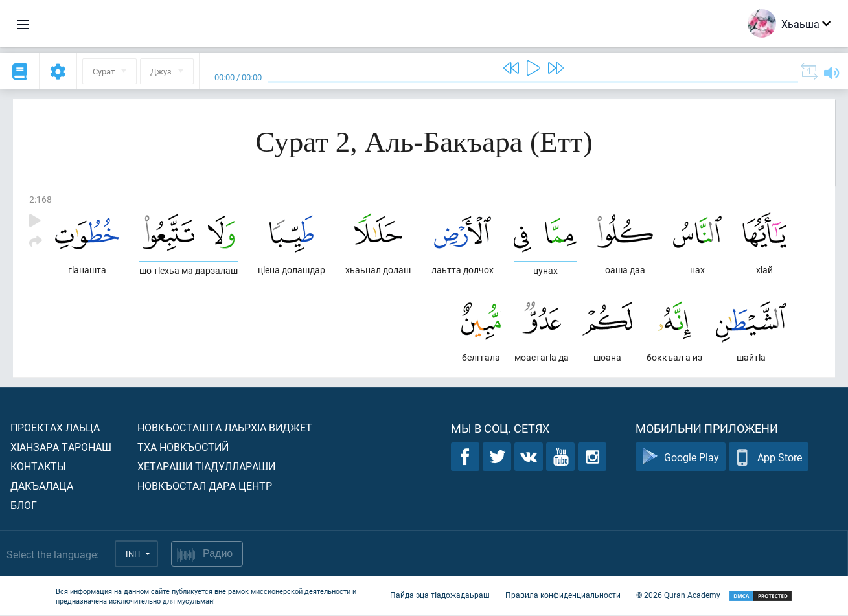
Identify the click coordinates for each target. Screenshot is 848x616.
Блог (24, 506)
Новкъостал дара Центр (205, 486)
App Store (769, 458)
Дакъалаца (42, 486)
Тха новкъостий (183, 447)
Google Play (681, 458)
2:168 (40, 199)
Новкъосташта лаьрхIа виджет (225, 428)
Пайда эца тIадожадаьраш (440, 595)
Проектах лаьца (55, 428)
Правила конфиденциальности (563, 595)
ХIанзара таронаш (61, 447)
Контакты (38, 467)
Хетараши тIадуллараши (206, 467)
